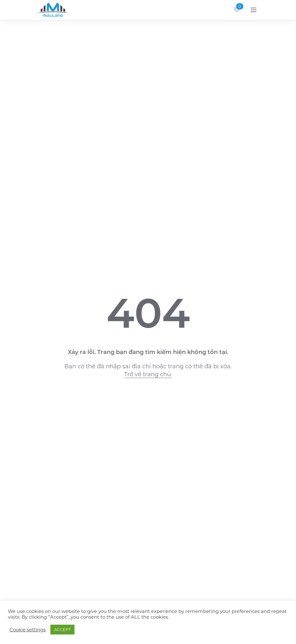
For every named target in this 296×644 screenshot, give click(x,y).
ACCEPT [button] (62, 629)
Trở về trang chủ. (148, 374)
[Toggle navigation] (254, 10)
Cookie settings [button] (28, 630)
